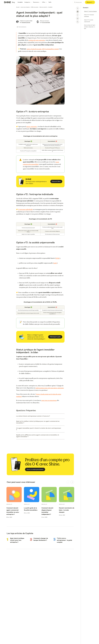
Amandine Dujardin (26, 22)
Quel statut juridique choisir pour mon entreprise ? (17, 540)
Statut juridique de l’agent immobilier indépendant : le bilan (90, 27)
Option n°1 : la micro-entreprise (90, 11)
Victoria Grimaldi (46, 22)
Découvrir (90, 2)
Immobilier (9, 504)
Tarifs (50, 2)
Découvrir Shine (56, 181)
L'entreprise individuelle (25, 209)
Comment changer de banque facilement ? (41, 539)
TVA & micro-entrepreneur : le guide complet (64, 540)
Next (76, 502)
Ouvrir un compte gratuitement (35, 469)
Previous (4, 502)
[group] (14, 488)
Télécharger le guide (55, 337)
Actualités (20, 2)
